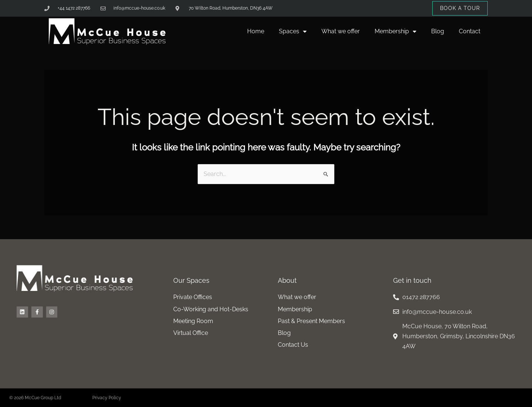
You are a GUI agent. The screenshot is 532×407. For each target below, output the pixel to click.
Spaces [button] (293, 31)
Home (256, 31)
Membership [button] (395, 31)
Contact (470, 31)
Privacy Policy (107, 398)
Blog (438, 31)
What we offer (341, 31)
